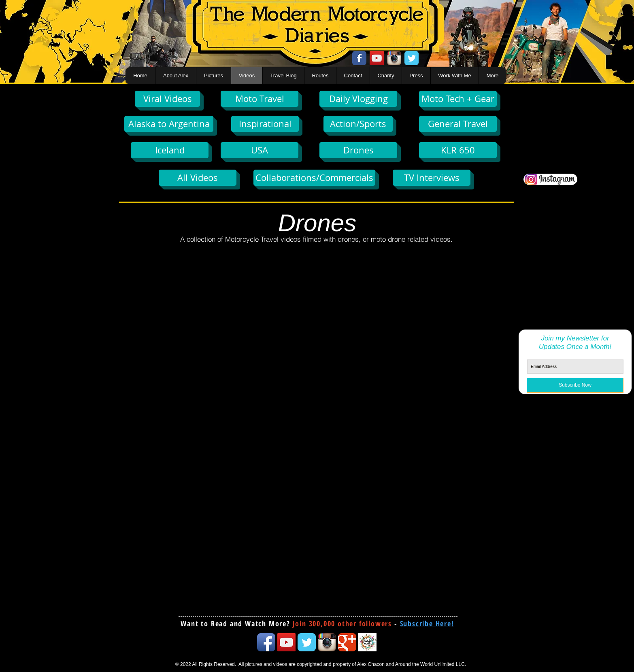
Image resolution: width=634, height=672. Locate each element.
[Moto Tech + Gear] (458, 99)
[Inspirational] (265, 124)
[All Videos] (198, 178)
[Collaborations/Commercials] (314, 178)
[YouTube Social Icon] (377, 58)
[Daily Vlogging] (358, 99)
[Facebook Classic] (359, 58)
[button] (427, 623)
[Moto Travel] (260, 99)
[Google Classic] (347, 642)
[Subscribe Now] (575, 385)
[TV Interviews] (432, 178)
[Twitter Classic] (412, 58)
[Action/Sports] (358, 124)
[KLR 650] (458, 150)
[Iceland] (170, 150)
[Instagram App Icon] (394, 58)
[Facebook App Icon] (266, 642)
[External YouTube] (217, 312)
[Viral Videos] (167, 99)
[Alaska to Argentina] (169, 124)
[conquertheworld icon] (367, 642)
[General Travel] (458, 124)
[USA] (260, 150)
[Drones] (358, 150)
